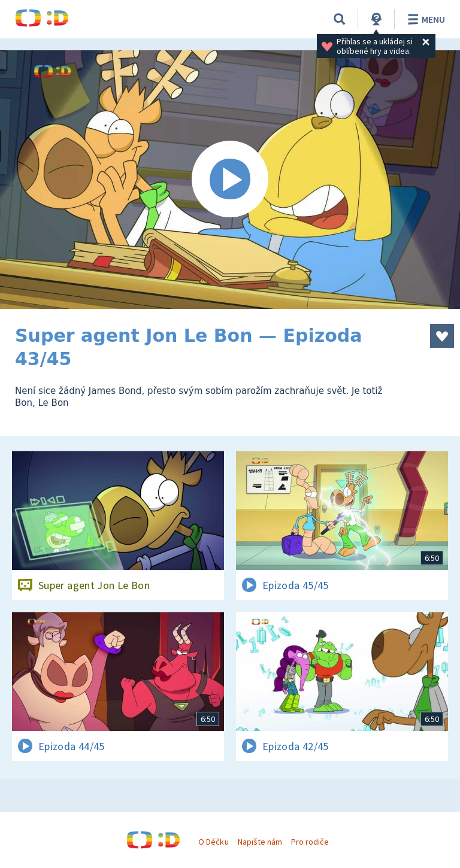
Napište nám (260, 842)
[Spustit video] (230, 180)
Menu (424, 19)
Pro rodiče (310, 842)
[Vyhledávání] (340, 19)
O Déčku (213, 842)
